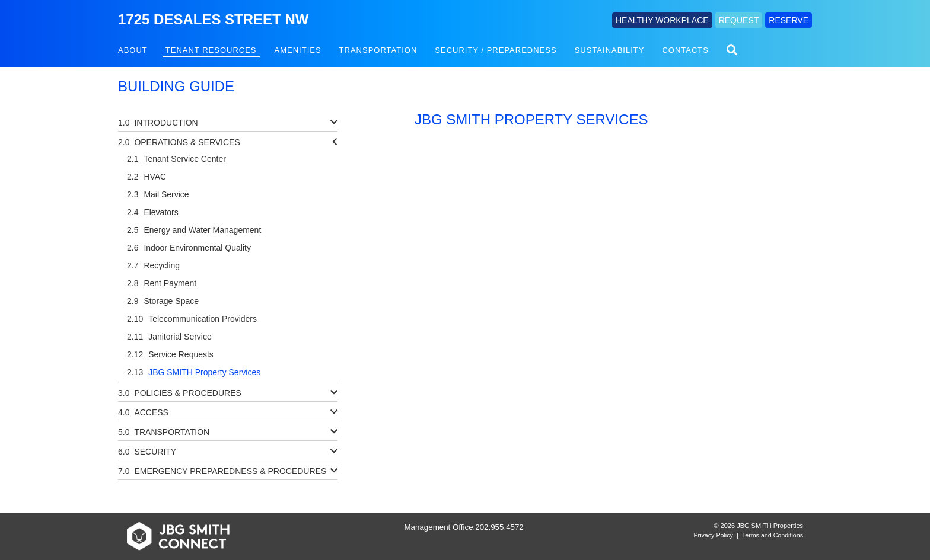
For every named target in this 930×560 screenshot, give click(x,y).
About (133, 50)
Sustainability (610, 50)
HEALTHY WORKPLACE (662, 20)
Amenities (298, 50)
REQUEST (739, 20)
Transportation (378, 50)
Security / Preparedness (496, 50)
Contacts (685, 50)
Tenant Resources (211, 50)
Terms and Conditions (773, 535)
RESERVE (789, 20)
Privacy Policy (714, 535)
